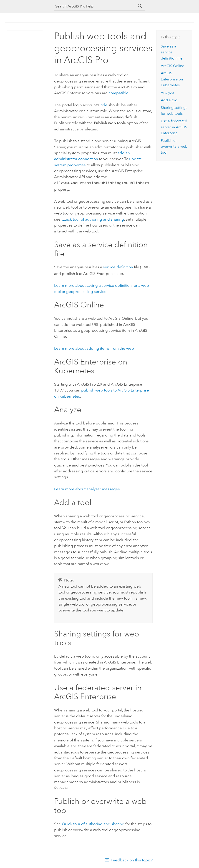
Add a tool (170, 100)
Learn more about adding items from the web (94, 347)
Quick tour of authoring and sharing (93, 219)
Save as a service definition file (172, 52)
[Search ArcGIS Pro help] (95, 6)
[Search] (140, 6)
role (104, 105)
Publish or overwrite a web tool (174, 147)
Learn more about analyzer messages (87, 488)
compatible (118, 93)
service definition (118, 267)
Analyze (167, 93)
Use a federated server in (174, 127)
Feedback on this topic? (132, 859)
